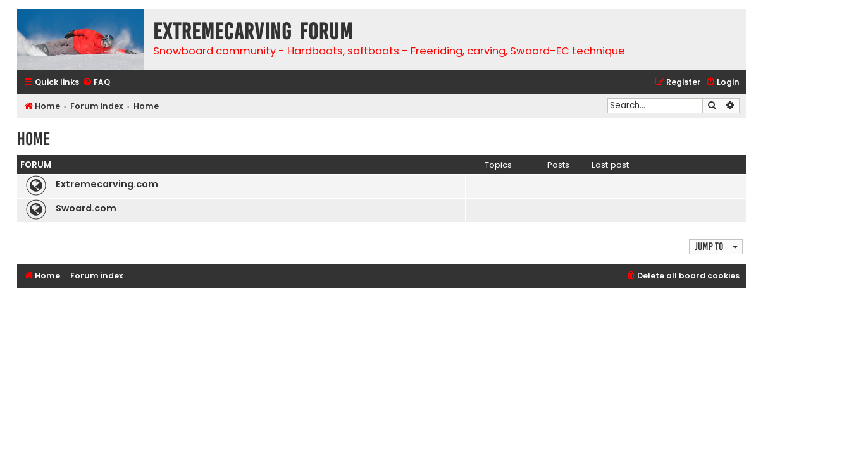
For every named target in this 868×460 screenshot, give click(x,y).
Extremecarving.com (107, 184)
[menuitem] (96, 83)
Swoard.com (86, 208)
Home (34, 139)
